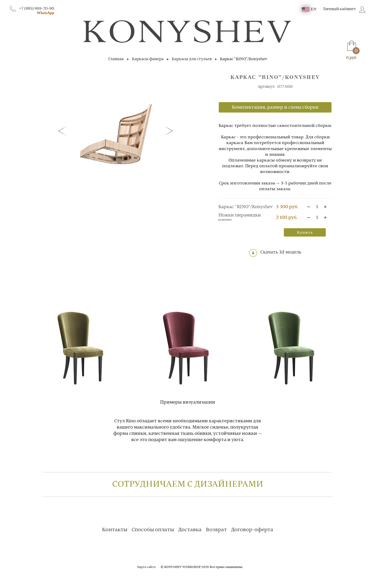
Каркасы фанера (148, 59)
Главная (116, 59)
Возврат (216, 530)
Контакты (115, 530)
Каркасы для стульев (192, 59)
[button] (64, 131)
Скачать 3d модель (275, 253)
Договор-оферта (252, 530)
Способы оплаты (153, 530)
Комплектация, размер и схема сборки (275, 107)
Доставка (190, 530)
